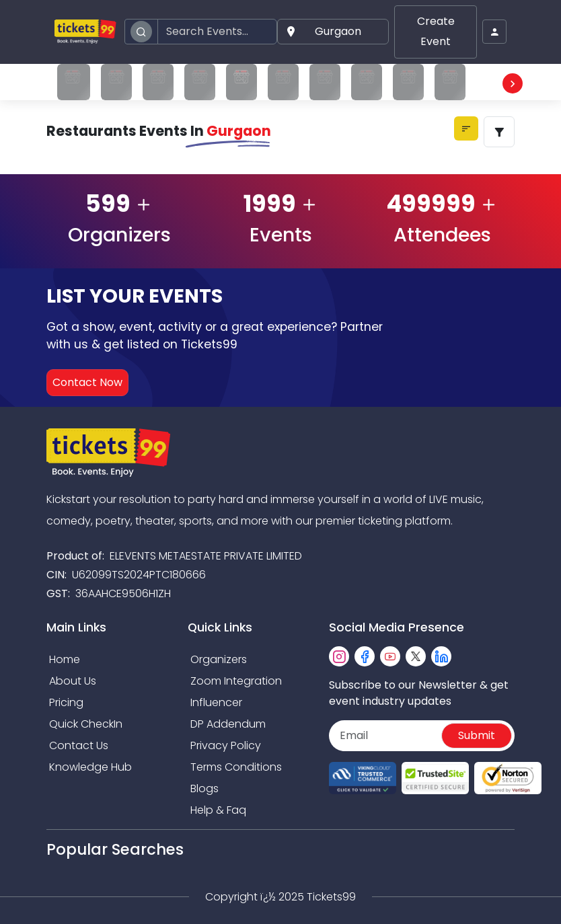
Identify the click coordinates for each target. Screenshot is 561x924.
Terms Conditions (236, 767)
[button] (333, 32)
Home (65, 659)
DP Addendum (228, 724)
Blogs (204, 788)
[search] (141, 32)
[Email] (386, 736)
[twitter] (416, 656)
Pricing (66, 702)
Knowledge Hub (90, 767)
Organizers (219, 659)
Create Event (436, 31)
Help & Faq (218, 810)
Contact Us (79, 745)
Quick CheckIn (86, 724)
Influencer (216, 702)
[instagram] (339, 656)
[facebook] (365, 656)
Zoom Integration (236, 681)
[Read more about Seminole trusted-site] (435, 778)
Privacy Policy (226, 745)
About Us (73, 681)
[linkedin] (441, 656)
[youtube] (390, 656)
